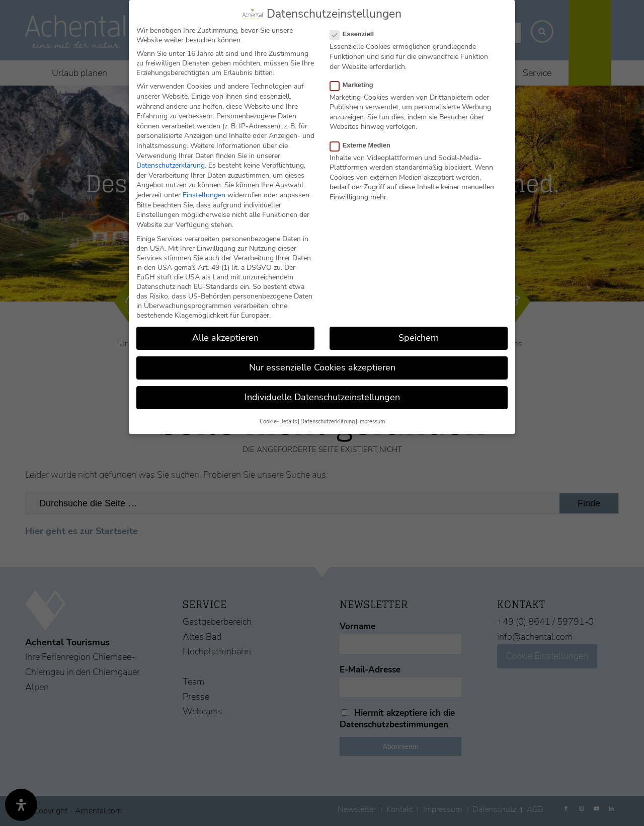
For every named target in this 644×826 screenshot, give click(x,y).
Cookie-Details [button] (278, 421)
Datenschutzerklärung (171, 165)
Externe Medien (364, 145)
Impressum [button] (372, 421)
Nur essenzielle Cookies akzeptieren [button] (322, 367)
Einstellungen (204, 195)
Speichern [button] (419, 338)
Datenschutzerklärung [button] (328, 421)
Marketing (356, 84)
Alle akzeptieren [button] (225, 338)
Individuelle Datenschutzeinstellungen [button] (322, 397)
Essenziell (356, 34)
